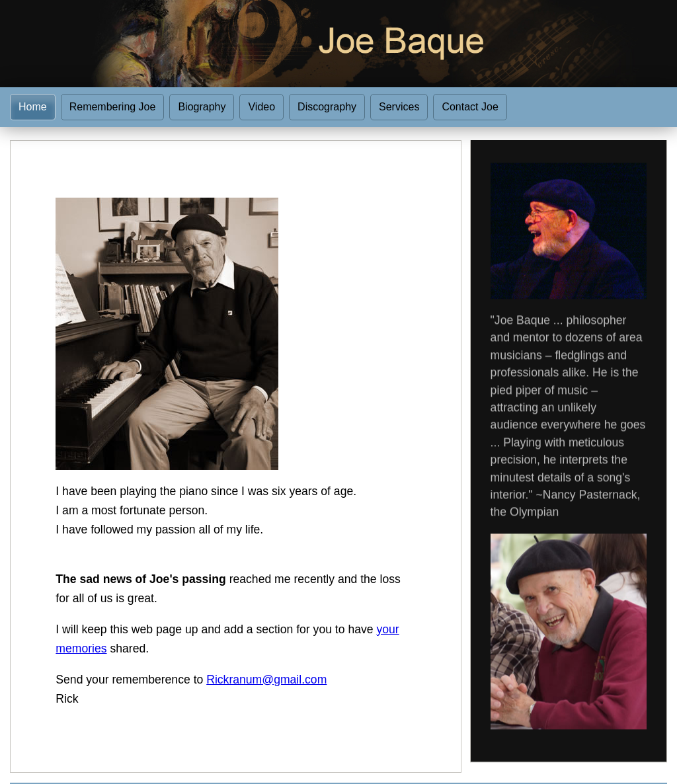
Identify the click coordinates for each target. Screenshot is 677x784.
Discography (327, 107)
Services (399, 107)
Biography (202, 107)
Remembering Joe (113, 107)
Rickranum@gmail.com (266, 680)
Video (261, 107)
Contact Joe (470, 107)
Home (33, 107)
